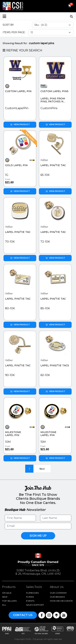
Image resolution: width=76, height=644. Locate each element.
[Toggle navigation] (72, 16)
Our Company (58, 593)
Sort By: (8, 25)
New (5, 597)
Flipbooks (32, 593)
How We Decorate (61, 601)
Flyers (30, 597)
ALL (4, 605)
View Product (20, 125)
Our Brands (57, 597)
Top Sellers (9, 601)
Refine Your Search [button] (22, 50)
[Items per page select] (51, 32)
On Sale (7, 593)
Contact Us (23, 615)
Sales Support (35, 605)
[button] (20, 16)
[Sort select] (53, 25)
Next (42, 469)
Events (30, 601)
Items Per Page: (14, 32)
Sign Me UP (38, 536)
